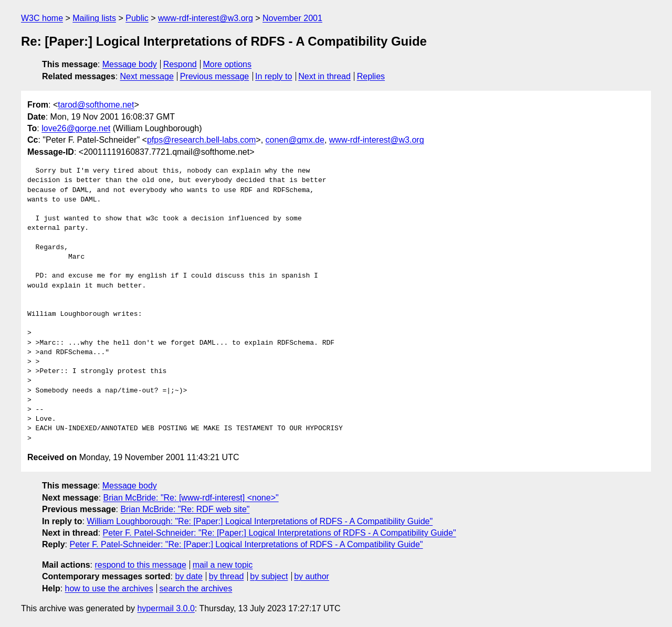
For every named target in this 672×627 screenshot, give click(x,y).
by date (188, 576)
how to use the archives (109, 588)
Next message (147, 76)
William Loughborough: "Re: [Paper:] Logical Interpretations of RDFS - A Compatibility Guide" (260, 521)
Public (137, 18)
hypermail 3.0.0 (166, 608)
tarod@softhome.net (96, 105)
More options (228, 64)
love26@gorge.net (76, 128)
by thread (227, 576)
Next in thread (324, 76)
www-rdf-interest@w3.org (206, 18)
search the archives (196, 588)
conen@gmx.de (295, 140)
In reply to (274, 76)
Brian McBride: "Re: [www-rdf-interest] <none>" (191, 498)
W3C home (42, 18)
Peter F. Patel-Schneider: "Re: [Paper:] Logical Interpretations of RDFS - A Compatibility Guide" (280, 533)
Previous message (215, 76)
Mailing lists (94, 18)
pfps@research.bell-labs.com (201, 140)
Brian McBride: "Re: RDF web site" (185, 509)
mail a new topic (223, 565)
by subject (269, 576)
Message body (130, 64)
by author (312, 576)
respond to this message (140, 565)
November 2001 (292, 18)
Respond (180, 64)
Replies (371, 76)
